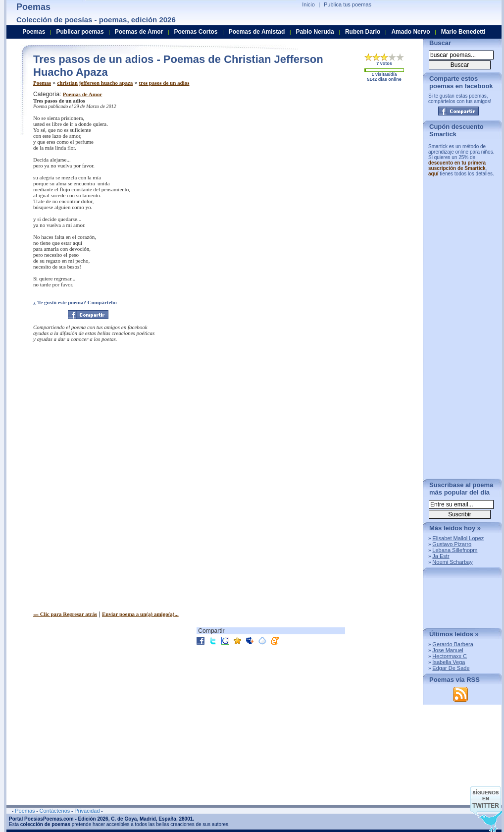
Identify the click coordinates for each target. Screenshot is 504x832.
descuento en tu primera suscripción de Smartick (457, 166)
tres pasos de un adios (164, 83)
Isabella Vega (449, 662)
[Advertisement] (315, 153)
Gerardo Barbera (453, 644)
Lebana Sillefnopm (455, 550)
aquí (433, 174)
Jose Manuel (448, 650)
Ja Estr (441, 556)
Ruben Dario (363, 32)
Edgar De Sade (451, 668)
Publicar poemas (80, 32)
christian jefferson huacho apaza (95, 83)
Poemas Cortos (196, 32)
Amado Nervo (410, 32)
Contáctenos (54, 811)
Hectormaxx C (450, 656)
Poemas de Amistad (257, 32)
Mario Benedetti (463, 32)
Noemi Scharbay (452, 562)
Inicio (308, 4)
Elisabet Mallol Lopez (458, 538)
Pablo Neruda (315, 32)
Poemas (42, 83)
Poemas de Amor (82, 94)
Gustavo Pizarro (452, 544)
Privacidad (87, 811)
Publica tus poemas (348, 4)
